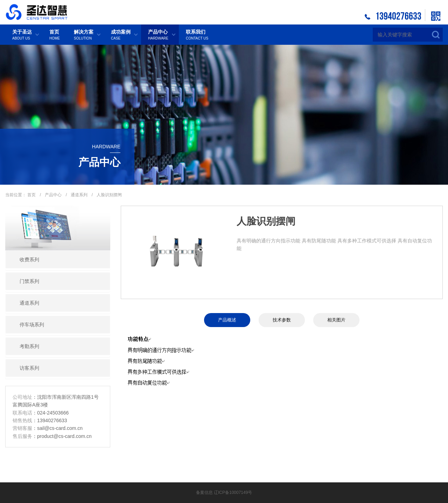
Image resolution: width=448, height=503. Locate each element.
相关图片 (338, 320)
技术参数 (282, 320)
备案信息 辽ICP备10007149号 (224, 493)
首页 (55, 35)
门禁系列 (29, 281)
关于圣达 (22, 35)
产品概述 (226, 320)
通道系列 (80, 195)
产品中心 (158, 35)
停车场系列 (32, 325)
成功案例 (121, 35)
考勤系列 (29, 346)
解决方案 (84, 35)
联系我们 (197, 35)
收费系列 (29, 260)
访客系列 (29, 368)
